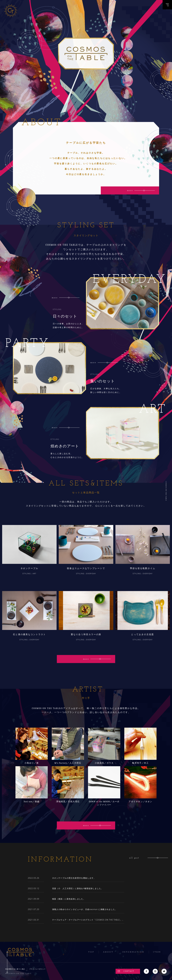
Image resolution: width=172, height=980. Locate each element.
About (108, 952)
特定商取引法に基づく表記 (15, 969)
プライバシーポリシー (37, 969)
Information (133, 952)
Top (91, 952)
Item (157, 952)
